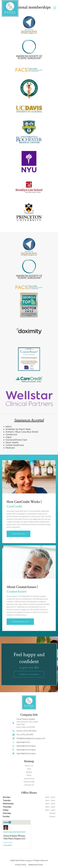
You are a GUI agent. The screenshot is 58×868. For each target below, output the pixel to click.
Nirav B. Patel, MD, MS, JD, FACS (14, 832)
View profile (8, 845)
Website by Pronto (36, 865)
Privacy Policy (21, 865)
